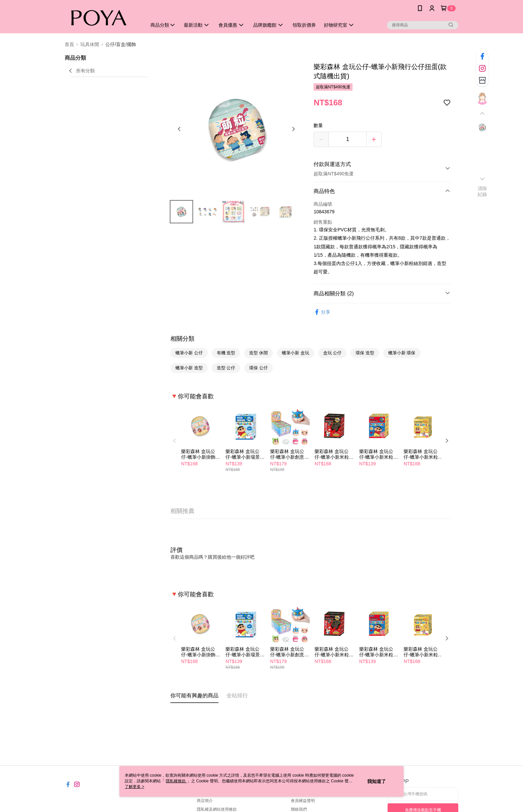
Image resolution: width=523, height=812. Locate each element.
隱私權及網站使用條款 (217, 809)
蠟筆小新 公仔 (189, 353)
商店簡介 (205, 801)
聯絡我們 (299, 809)
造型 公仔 (226, 368)
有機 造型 (226, 353)
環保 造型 (365, 353)
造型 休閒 (258, 353)
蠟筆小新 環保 (402, 353)
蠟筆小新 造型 (189, 368)
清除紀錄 (482, 191)
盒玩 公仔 (333, 353)
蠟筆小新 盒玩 (296, 353)
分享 (322, 312)
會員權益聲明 (303, 801)
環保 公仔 (258, 368)
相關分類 (182, 339)
